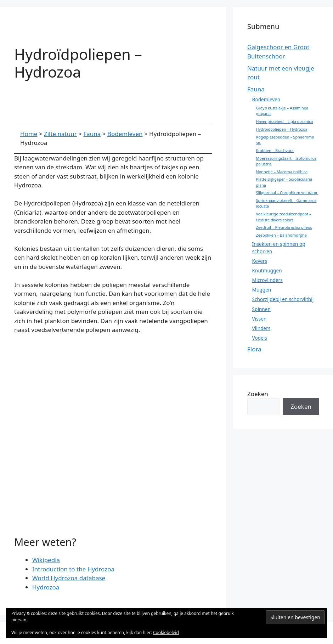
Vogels (260, 338)
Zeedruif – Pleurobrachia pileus (284, 227)
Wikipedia (46, 560)
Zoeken (258, 394)
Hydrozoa (46, 587)
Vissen (259, 319)
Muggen (262, 290)
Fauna (256, 89)
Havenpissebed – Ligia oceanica (284, 121)
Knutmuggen (267, 270)
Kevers (260, 261)
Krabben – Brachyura (275, 150)
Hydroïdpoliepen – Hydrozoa (281, 129)
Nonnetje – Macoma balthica (282, 172)
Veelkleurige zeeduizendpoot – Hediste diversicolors (283, 217)
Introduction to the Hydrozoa (73, 569)
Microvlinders (267, 280)
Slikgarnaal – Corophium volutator (287, 193)
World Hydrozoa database (69, 578)
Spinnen (261, 309)
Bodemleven (266, 99)
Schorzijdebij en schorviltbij (283, 299)
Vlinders (261, 328)
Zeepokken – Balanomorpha (281, 235)
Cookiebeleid (166, 632)
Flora (254, 349)
